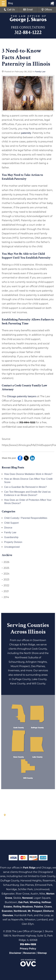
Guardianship (11, 537)
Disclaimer (15, 953)
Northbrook (20, 911)
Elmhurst (48, 911)
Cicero (48, 907)
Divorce (8, 528)
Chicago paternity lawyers (22, 396)
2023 (6, 580)
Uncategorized (12, 547)
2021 (5, 591)
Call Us (9, 10)
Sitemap (42, 953)
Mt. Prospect (35, 911)
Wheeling (35, 902)
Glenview (8, 915)
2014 (5, 597)
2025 (6, 568)
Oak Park (23, 902)
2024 (6, 574)
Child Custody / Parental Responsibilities (26, 518)
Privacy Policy (28, 949)
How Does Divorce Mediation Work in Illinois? (28, 474)
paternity (26, 133)
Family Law (40, 72)
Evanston (7, 911)
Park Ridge (29, 868)
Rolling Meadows (23, 907)
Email (28, 10)
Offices (47, 10)
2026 (6, 562)
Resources (29, 953)
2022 (6, 586)
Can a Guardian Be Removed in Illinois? (25, 487)
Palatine (39, 907)
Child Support (11, 523)
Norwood (27, 898)
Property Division (13, 542)
